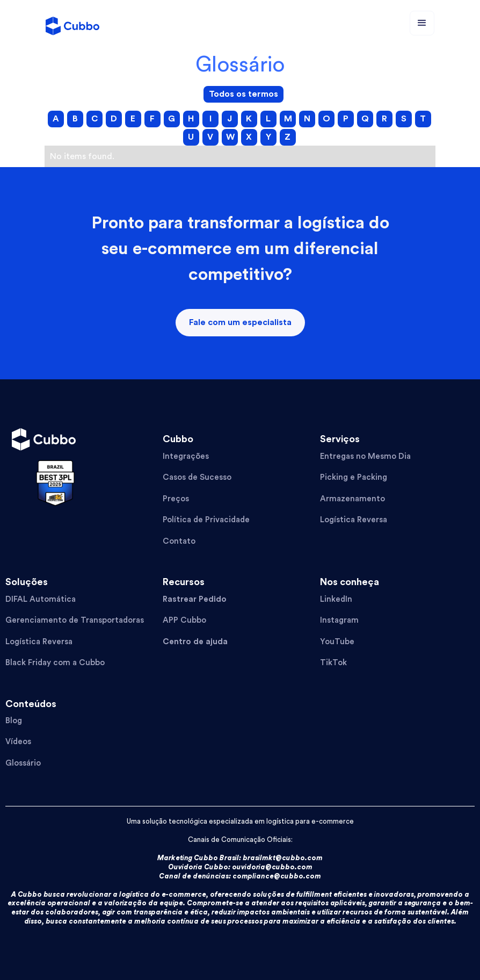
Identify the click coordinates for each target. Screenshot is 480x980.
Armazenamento (352, 499)
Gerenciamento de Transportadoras (75, 620)
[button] (422, 23)
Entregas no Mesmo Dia (365, 456)
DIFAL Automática (41, 599)
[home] (72, 23)
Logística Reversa (354, 520)
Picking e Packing (354, 477)
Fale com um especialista (240, 322)
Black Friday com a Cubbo (55, 663)
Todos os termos (243, 94)
